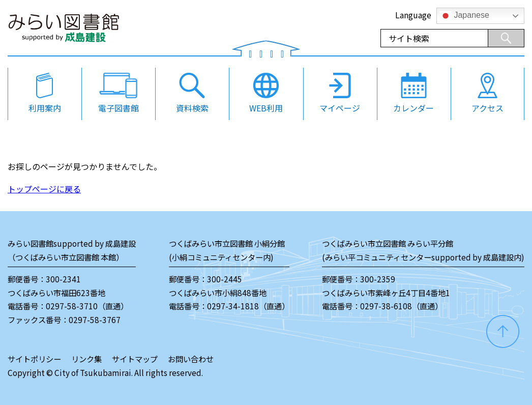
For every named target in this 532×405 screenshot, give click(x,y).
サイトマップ (135, 359)
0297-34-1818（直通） (248, 306)
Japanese (464, 16)
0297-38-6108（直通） (401, 306)
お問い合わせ (191, 359)
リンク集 (86, 359)
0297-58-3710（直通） (87, 306)
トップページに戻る (44, 189)
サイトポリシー (34, 359)
